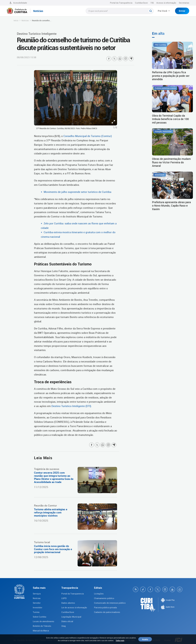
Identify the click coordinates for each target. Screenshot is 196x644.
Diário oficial (67, 621)
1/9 (115, 127)
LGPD (64, 598)
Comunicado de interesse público (110, 603)
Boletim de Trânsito (42, 626)
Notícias (25, 20)
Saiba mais (120, 640)
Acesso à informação (166, 3)
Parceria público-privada (105, 607)
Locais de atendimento (43, 621)
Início (16, 20)
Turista (36, 612)
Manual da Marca (41, 631)
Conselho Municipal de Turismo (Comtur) (88, 136)
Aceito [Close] (145, 639)
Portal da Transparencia (73, 594)
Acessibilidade (18, 3)
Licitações (99, 594)
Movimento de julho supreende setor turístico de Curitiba (77, 192)
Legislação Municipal (71, 617)
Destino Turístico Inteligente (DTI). (72, 406)
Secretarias (184, 3)
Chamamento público (104, 598)
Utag (64, 626)
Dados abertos (68, 603)
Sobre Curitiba (39, 617)
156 (152, 3)
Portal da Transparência (121, 3)
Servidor (37, 603)
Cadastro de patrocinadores (107, 612)
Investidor (37, 607)
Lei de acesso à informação (74, 607)
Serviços (37, 594)
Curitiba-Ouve (141, 3)
